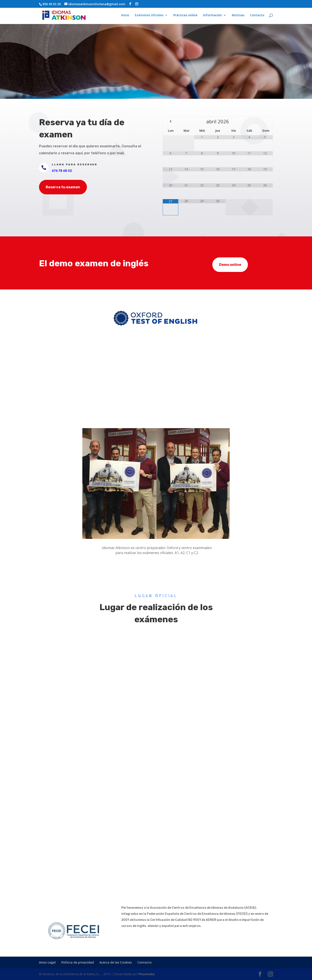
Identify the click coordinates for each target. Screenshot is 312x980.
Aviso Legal (47, 962)
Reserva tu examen (63, 187)
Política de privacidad (78, 962)
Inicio (125, 15)
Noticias (238, 15)
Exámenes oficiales (149, 15)
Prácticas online (185, 15)
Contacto (257, 15)
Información (212, 15)
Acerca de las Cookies (116, 962)
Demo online (230, 265)
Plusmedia (147, 974)
